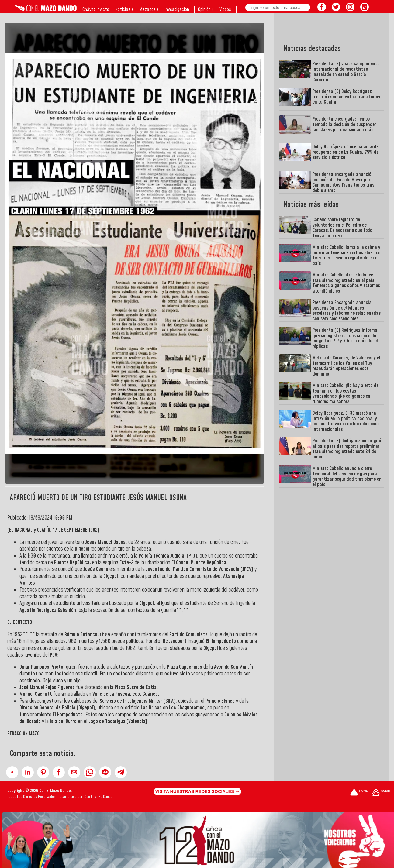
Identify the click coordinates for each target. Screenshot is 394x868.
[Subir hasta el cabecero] (381, 793)
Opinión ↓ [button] (206, 9)
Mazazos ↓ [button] (149, 9)
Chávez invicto (96, 9)
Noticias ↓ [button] (124, 9)
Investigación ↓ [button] (178, 9)
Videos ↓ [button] (227, 9)
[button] (12, 772)
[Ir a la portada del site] (359, 793)
